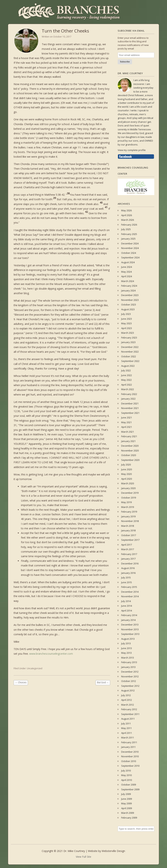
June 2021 (127, 417)
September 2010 (130, 766)
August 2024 (128, 262)
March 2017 (128, 549)
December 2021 (130, 403)
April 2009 (127, 808)
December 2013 (130, 625)
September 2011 (130, 714)
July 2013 (126, 643)
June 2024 (127, 267)
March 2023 (128, 333)
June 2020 (127, 469)
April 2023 (127, 328)
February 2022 (129, 394)
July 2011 (126, 723)
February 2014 (129, 615)
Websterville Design (113, 851)
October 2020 (129, 455)
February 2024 (129, 286)
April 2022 (127, 385)
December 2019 (130, 493)
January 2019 (128, 516)
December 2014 (130, 592)
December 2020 (130, 446)
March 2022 (128, 389)
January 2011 (128, 747)
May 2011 (126, 728)
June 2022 (127, 375)
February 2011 (129, 742)
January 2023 (128, 342)
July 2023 (126, 314)
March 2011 (128, 738)
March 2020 (128, 483)
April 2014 (127, 611)
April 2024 (127, 276)
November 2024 (130, 248)
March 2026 (128, 220)
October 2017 (129, 535)
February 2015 (129, 587)
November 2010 (130, 756)
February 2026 (129, 225)
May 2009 (126, 803)
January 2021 (128, 441)
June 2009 (127, 799)
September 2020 (130, 460)
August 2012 (128, 690)
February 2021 (129, 436)
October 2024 (129, 253)
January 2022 (128, 399)
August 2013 (128, 639)
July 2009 (126, 794)
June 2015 (127, 582)
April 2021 (127, 427)
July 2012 (126, 695)
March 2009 (128, 813)
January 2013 (128, 667)
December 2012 (130, 672)
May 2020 (126, 474)
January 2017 (128, 559)
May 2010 (126, 775)
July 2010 (126, 771)
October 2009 (129, 785)
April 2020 (127, 479)
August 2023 (128, 309)
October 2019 (129, 498)
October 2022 (129, 356)
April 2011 (127, 733)
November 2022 (130, 352)
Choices (21, 682)
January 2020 (128, 488)
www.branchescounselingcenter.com (51, 654)
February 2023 (129, 338)
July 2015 (126, 577)
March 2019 (128, 507)
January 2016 (128, 573)
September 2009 (130, 789)
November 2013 (130, 629)
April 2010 (127, 780)
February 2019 (129, 512)
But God (103, 682)
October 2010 (129, 761)
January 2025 (128, 239)
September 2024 (130, 257)
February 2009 (129, 818)
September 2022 (130, 361)
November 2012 (130, 676)
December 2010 (130, 752)
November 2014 (130, 596)
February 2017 (129, 554)
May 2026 (126, 210)
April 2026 (127, 215)
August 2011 (128, 719)
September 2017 (130, 540)
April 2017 (127, 545)
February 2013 (129, 662)
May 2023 (126, 323)
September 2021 (130, 413)
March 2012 (128, 705)
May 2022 (126, 380)
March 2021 (128, 432)
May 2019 (126, 502)
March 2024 (128, 281)
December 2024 (130, 243)
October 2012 (129, 681)
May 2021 (126, 422)
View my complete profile (132, 150)
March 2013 (128, 658)
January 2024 (128, 291)
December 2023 (130, 295)
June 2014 (127, 606)
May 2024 (126, 272)
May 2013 (126, 653)
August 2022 (128, 366)
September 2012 (130, 686)
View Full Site (83, 857)
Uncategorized (35, 668)
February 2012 (129, 709)
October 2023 (129, 305)
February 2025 (129, 234)
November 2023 (130, 300)
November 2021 (130, 408)
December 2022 (130, 347)
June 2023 (127, 319)
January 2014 (128, 620)
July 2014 (126, 601)
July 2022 (126, 370)
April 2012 (127, 700)
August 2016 (128, 568)
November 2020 (130, 451)
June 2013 (127, 648)
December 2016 (130, 563)
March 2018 (128, 526)
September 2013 (130, 634)
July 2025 (126, 229)
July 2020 (126, 465)
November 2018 (130, 521)
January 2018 (128, 530)
